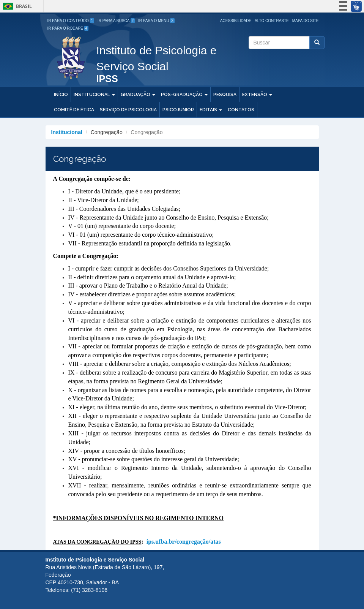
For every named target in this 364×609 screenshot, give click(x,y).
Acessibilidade (236, 21)
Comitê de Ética (74, 110)
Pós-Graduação (184, 95)
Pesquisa (225, 95)
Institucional (94, 95)
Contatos (241, 110)
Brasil (16, 6)
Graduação (138, 95)
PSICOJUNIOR (178, 110)
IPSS (107, 79)
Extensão (257, 95)
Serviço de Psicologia (128, 110)
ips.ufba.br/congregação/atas (184, 542)
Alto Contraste (272, 21)
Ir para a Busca (116, 21)
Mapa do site (306, 21)
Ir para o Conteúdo (71, 21)
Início (61, 95)
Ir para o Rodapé (68, 28)
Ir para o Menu (156, 21)
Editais (211, 110)
